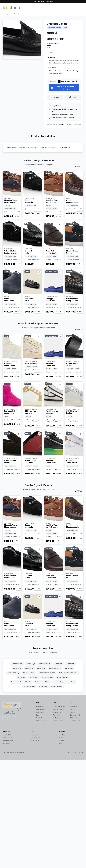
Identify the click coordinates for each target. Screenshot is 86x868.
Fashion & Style (8, 741)
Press (61, 744)
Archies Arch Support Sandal (21, 682)
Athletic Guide (7, 738)
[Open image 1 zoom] (22, 39)
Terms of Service (36, 738)
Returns (73, 712)
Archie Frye (31, 664)
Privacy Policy (35, 735)
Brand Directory (58, 721)
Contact (61, 738)
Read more (74, 63)
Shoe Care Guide (59, 706)
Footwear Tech (75, 721)
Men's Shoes (41, 718)
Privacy (68, 752)
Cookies (81, 752)
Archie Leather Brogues (47, 673)
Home (4, 14)
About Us (62, 735)
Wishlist (55, 97)
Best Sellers (40, 712)
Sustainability (7, 735)
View (17, 216)
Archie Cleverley (17, 664)
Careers (61, 741)
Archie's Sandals (45, 664)
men (10, 14)
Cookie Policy (35, 741)
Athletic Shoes (75, 718)
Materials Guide (58, 709)
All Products (40, 706)
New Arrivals (41, 709)
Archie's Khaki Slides (42, 682)
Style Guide (57, 718)
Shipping (73, 709)
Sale (38, 715)
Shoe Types (57, 712)
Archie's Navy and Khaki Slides (64, 682)
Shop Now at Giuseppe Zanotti (63, 88)
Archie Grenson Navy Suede (69, 673)
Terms (75, 752)
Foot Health (57, 715)
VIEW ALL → (79, 166)
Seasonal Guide (75, 715)
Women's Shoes (42, 721)
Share (73, 97)
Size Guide (74, 706)
